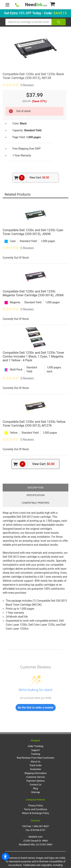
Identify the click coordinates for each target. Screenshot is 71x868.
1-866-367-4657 (41, 826)
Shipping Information (35, 773)
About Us (35, 762)
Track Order (35, 765)
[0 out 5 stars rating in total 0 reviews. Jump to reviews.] (18, 85)
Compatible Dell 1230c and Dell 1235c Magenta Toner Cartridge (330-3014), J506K (33, 293)
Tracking (36, 754)
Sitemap (35, 792)
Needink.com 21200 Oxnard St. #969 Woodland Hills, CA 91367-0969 (35, 841)
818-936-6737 (38, 830)
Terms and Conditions (35, 809)
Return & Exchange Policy (35, 813)
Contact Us (36, 785)
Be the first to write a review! (35, 708)
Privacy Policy (36, 805)
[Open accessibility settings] (5, 857)
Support (35, 750)
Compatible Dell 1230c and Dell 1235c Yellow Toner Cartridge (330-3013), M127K (34, 424)
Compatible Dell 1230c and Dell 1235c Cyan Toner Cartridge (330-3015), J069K (33, 232)
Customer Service (35, 777)
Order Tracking (36, 746)
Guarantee (36, 769)
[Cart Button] (58, 4)
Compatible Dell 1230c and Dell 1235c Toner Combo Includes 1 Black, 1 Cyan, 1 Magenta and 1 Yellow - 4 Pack (33, 356)
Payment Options (35, 781)
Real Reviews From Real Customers (36, 758)
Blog (35, 788)
